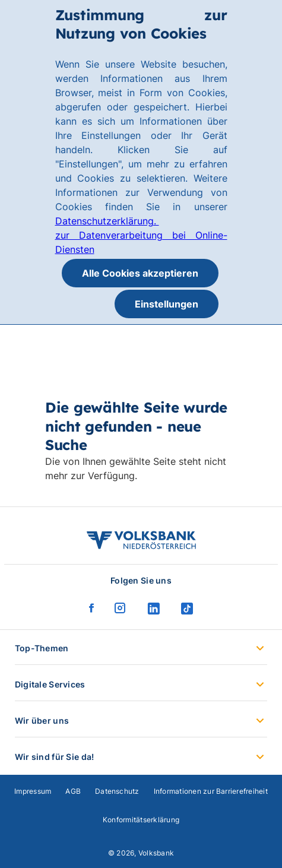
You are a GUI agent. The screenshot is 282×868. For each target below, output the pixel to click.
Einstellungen (167, 304)
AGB (73, 791)
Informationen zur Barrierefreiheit (211, 791)
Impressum (33, 791)
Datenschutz (117, 791)
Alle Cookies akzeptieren (140, 273)
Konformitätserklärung (141, 820)
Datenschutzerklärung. (107, 221)
